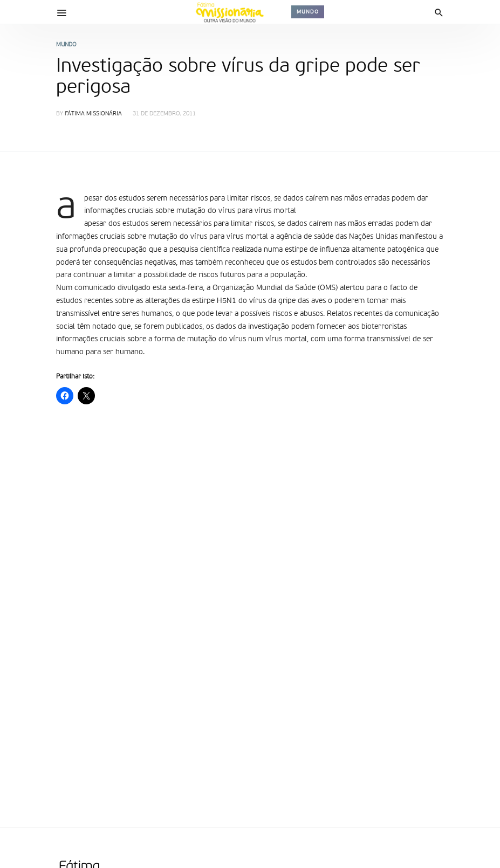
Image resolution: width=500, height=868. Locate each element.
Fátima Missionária (93, 114)
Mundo (308, 12)
